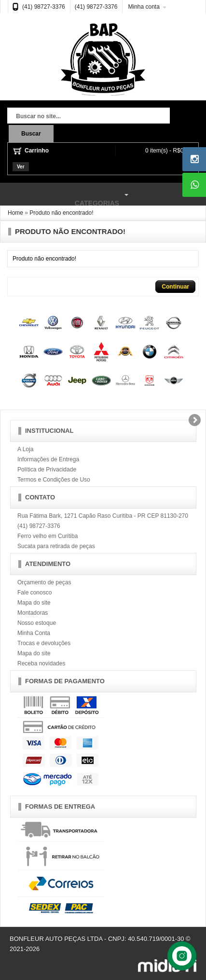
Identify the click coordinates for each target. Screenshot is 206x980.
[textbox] (89, 117)
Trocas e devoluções (44, 643)
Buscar (31, 134)
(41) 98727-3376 (44, 7)
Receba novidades (41, 663)
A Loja (25, 449)
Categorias (66, 195)
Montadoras (33, 613)
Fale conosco (34, 593)
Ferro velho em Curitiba (48, 536)
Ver (21, 167)
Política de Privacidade (47, 469)
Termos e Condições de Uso (54, 480)
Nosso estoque (37, 623)
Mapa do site (34, 603)
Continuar (175, 287)
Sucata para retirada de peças (56, 546)
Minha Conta (34, 633)
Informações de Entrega (48, 459)
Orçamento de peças (44, 582)
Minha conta (144, 7)
